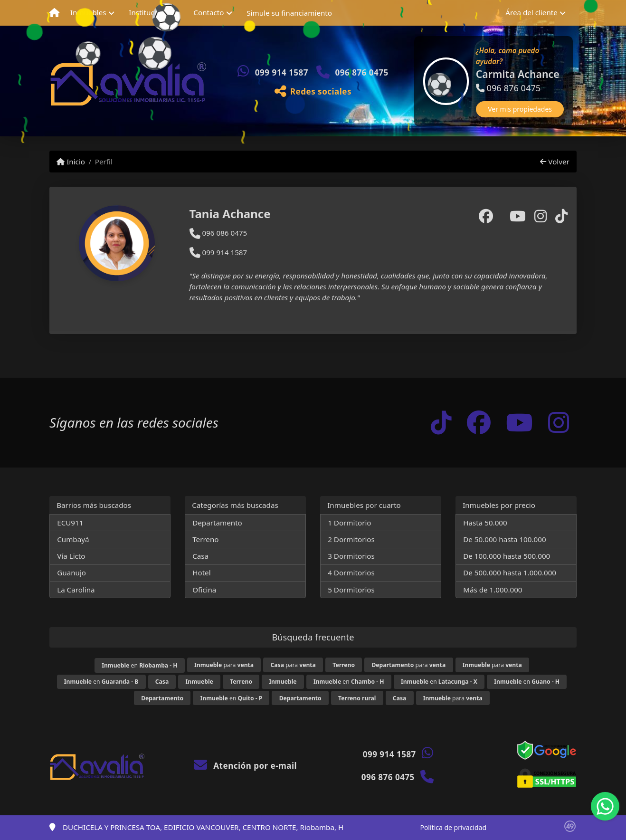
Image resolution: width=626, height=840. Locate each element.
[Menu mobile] (54, 13)
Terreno (205, 539)
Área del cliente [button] (531, 12)
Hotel (201, 573)
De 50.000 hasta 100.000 (504, 539)
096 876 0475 (362, 72)
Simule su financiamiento (289, 13)
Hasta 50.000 (485, 523)
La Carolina (76, 590)
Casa (200, 556)
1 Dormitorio (349, 523)
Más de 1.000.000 (493, 590)
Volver (555, 162)
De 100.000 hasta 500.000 (507, 556)
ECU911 (70, 523)
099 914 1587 (282, 72)
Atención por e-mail (245, 766)
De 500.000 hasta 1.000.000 (510, 573)
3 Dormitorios (351, 556)
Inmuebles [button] (88, 12)
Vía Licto (71, 556)
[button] (415, 81)
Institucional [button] (150, 12)
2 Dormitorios (351, 539)
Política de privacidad (453, 827)
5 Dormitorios (351, 590)
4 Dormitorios (351, 573)
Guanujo (71, 573)
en (139, 665)
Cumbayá (73, 539)
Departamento (217, 523)
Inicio (71, 162)
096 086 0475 (218, 233)
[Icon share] (441, 423)
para (224, 665)
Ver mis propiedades (520, 109)
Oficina (204, 590)
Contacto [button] (209, 12)
